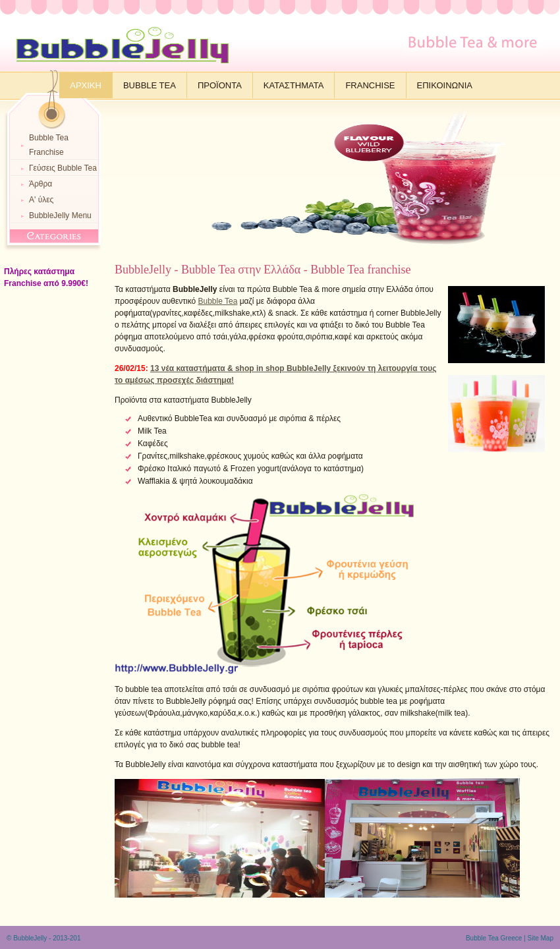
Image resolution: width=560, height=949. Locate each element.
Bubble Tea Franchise (49, 145)
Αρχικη (86, 85)
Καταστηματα (294, 85)
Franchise (370, 85)
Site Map (541, 938)
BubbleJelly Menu (60, 216)
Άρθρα (41, 184)
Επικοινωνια (445, 85)
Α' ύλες (41, 200)
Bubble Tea (150, 85)
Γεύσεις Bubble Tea (63, 168)
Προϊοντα (220, 85)
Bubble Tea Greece (494, 938)
